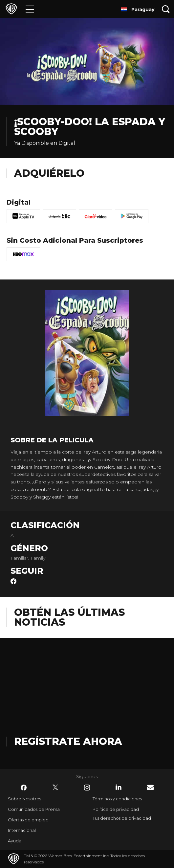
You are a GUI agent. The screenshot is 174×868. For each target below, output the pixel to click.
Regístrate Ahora (68, 741)
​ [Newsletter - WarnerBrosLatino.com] (150, 787)
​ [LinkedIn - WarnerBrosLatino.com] (119, 787)
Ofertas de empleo (28, 820)
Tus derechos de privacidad (122, 818)
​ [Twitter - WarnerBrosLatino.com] (55, 788)
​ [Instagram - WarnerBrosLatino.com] (87, 788)
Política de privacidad (116, 809)
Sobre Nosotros (24, 799)
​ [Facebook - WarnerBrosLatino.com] (24, 788)
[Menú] (30, 9)
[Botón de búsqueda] (166, 9)
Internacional (22, 830)
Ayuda (15, 841)
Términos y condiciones (117, 799)
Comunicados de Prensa (34, 809)
